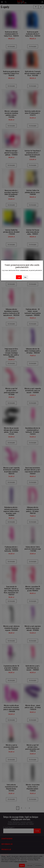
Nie (25, 277)
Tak (19, 277)
